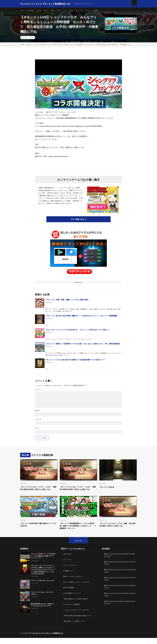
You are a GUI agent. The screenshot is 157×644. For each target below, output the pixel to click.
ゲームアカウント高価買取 (72, 611)
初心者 (31, 40)
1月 (109, 561)
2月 (112, 561)
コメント (38, 392)
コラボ (41, 11)
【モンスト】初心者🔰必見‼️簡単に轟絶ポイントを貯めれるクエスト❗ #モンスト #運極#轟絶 (81, 318)
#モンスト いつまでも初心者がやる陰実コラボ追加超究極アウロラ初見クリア (75, 362)
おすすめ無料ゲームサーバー (73, 600)
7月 (126, 569)
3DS (62, 11)
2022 (106, 592)
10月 (134, 569)
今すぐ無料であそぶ (78, 222)
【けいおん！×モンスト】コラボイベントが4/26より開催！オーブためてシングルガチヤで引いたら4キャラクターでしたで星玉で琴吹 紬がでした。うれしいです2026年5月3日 (43, 577)
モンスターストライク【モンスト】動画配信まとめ (49, 639)
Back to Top (78, 548)
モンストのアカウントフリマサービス (78, 616)
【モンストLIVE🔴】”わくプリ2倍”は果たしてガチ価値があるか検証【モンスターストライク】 (43, 563)
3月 (115, 561)
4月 (118, 561)
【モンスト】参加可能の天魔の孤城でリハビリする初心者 (39, 531)
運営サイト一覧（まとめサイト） (74, 583)
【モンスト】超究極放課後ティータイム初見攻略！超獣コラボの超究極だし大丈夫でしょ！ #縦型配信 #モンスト (78, 532)
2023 (106, 584)
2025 (106, 569)
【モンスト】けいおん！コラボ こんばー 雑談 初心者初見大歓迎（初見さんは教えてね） (39, 492)
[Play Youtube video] (78, 86)
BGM (56, 11)
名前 (37, 413)
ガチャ (49, 11)
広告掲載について (69, 578)
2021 (106, 600)
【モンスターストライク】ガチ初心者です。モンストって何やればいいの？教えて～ (78, 332)
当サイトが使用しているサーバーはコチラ (77, 589)
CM (87, 11)
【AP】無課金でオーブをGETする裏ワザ (77, 605)
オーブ (94, 11)
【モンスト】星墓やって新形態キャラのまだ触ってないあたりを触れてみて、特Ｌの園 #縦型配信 (83, 346)
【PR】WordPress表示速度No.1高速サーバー (78, 622)
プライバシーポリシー (71, 572)
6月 (123, 569)
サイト (37, 430)
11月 (106, 571)
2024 (106, 577)
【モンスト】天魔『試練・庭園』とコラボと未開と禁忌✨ (68, 302)
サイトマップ (68, 567)
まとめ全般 (32, 11)
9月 (131, 569)
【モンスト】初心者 (108, 489)
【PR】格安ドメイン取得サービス (74, 627)
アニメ (69, 11)
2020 (106, 608)
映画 (76, 11)
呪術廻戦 (102, 11)
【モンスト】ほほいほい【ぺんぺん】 (42, 587)
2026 (106, 561)
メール (38, 422)
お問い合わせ (68, 561)
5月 (120, 561)
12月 (109, 571)
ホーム (22, 11)
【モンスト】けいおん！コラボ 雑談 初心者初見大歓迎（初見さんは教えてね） (118, 531)
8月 (128, 569)
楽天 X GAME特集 (69, 594)
